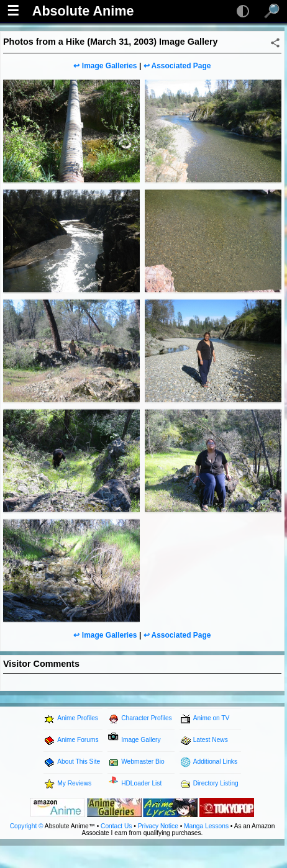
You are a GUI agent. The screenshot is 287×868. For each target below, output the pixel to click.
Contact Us (116, 826)
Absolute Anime (83, 11)
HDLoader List (141, 783)
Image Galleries (110, 66)
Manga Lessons (206, 826)
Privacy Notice (158, 826)
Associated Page (181, 66)
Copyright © (27, 826)
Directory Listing (216, 783)
